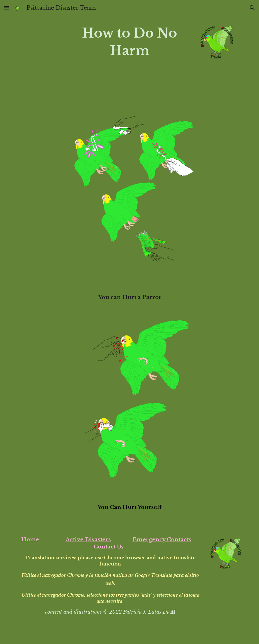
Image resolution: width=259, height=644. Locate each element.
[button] (7, 8)
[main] (129, 42)
